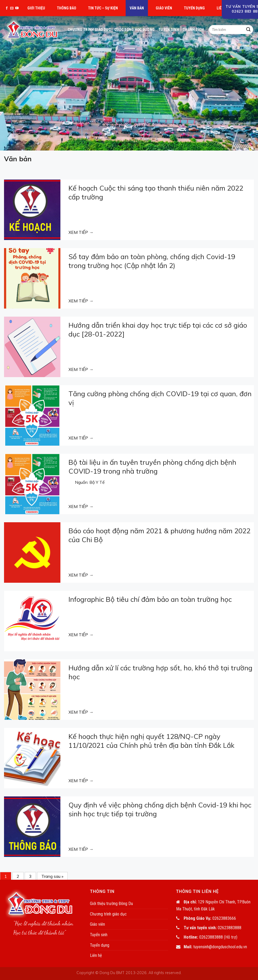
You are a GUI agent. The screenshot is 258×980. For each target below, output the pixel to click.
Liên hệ (96, 955)
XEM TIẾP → (81, 232)
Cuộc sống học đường (135, 30)
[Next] (248, 83)
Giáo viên (164, 8)
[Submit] (248, 30)
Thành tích (193, 30)
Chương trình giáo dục (89, 30)
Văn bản (137, 8)
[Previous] (10, 83)
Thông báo (67, 8)
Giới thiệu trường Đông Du (111, 904)
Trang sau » (52, 876)
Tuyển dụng (194, 8)
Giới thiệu (36, 8)
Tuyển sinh (169, 30)
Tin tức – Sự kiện (103, 8)
